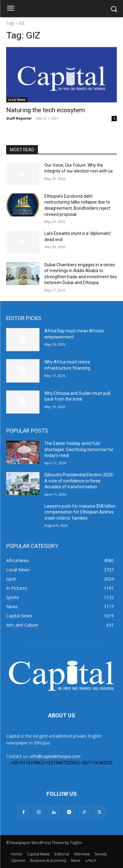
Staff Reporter (19, 118)
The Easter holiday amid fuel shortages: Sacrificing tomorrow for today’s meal (79, 449)
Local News (17, 100)
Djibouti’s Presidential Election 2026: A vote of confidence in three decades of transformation (79, 481)
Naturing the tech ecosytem (45, 110)
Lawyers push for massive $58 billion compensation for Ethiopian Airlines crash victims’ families (80, 512)
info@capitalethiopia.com (55, 756)
